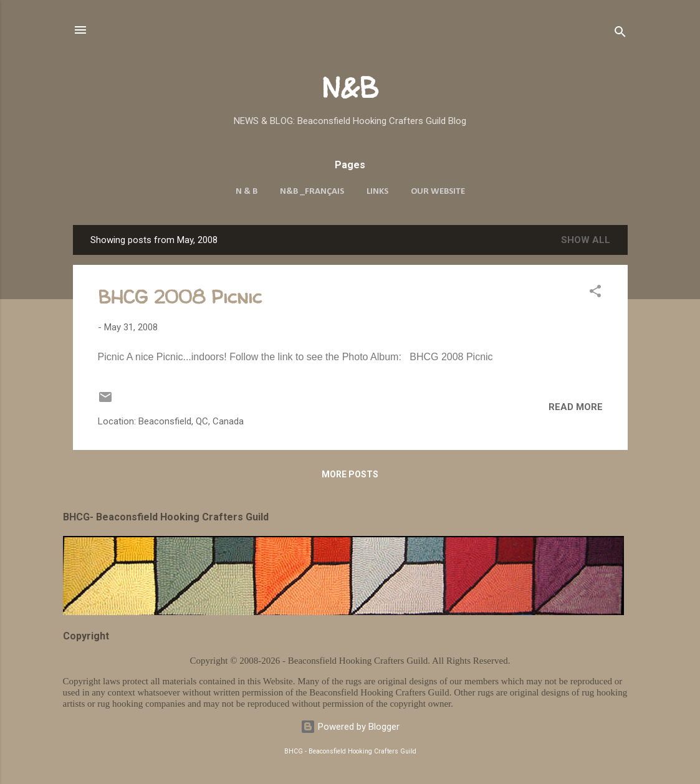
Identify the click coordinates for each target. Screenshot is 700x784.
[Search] (620, 34)
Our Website (438, 192)
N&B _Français (312, 192)
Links (377, 192)
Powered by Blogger (350, 727)
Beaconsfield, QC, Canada (191, 421)
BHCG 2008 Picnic (180, 296)
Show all (586, 240)
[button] (595, 293)
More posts (350, 474)
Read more (576, 407)
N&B (350, 88)
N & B (247, 192)
